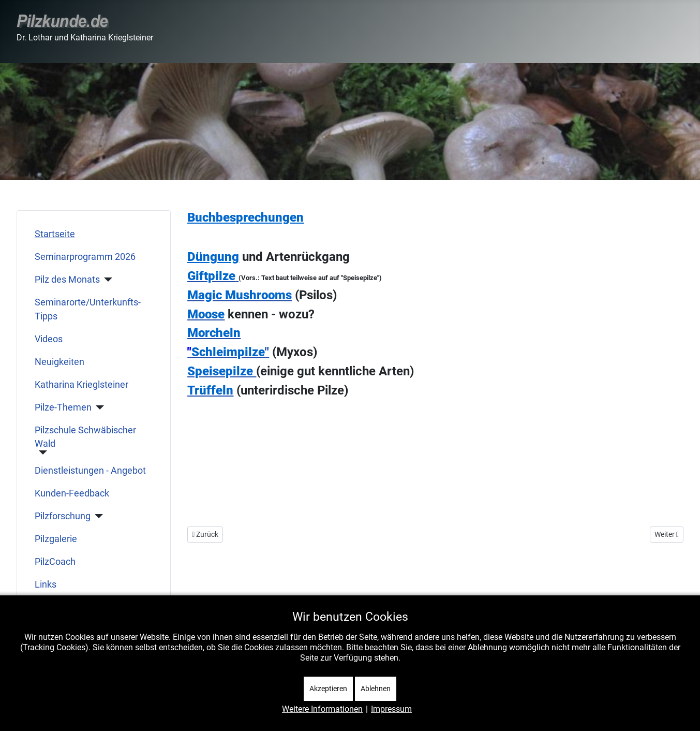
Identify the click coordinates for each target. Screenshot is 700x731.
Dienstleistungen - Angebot (90, 471)
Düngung (213, 257)
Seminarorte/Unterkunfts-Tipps (88, 309)
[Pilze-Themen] (98, 407)
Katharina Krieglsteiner (81, 385)
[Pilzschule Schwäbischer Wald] (41, 452)
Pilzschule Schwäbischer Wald (85, 437)
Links (46, 584)
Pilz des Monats (67, 280)
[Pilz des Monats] (106, 280)
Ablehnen (376, 689)
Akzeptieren (328, 689)
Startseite (55, 234)
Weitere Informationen (322, 709)
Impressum (391, 709)
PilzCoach (55, 562)
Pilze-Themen (63, 407)
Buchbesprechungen (245, 217)
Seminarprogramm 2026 (85, 257)
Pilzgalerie (56, 539)
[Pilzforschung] (97, 516)
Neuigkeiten (59, 362)
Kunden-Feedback (72, 493)
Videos (49, 339)
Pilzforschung (63, 516)
